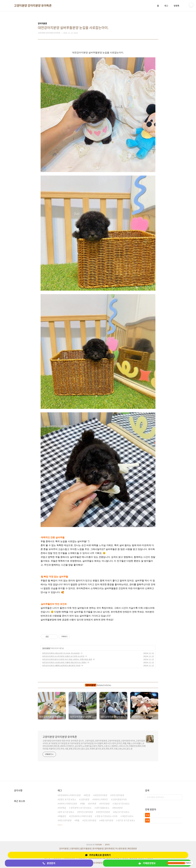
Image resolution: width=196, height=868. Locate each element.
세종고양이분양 (107, 820)
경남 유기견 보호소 (122, 804)
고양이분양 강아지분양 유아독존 (33, 6)
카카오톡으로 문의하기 (98, 855)
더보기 (60, 825)
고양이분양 (85, 799)
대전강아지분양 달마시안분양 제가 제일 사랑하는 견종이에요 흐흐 (67, 659)
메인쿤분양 (118, 808)
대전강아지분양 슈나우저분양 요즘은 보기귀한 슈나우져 (63, 656)
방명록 (176, 6)
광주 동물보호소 (103, 808)
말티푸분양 (109, 848)
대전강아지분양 (101, 795)
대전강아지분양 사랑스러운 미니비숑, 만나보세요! (61, 653)
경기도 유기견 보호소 (126, 820)
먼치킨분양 (105, 804)
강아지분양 (46, 648)
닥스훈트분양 (121, 848)
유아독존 (93, 804)
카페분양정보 (147, 863)
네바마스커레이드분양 (68, 804)
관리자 (107, 845)
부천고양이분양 (118, 795)
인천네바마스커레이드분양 (81, 816)
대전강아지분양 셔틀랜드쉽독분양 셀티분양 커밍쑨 (61, 665)
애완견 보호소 (128, 816)
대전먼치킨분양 (104, 812)
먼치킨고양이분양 (86, 812)
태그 (166, 6)
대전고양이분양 (65, 820)
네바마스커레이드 (101, 799)
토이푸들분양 (98, 848)
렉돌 (78, 820)
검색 (179, 797)
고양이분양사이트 (120, 799)
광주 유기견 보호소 (66, 812)
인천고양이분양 (90, 820)
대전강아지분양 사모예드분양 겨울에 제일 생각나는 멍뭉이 (64, 662)
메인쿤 (88, 795)
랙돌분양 (62, 816)
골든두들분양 (86, 848)
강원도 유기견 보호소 (67, 799)
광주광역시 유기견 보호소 (81, 808)
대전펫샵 (62, 808)
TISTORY (99, 845)
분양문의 (49, 863)
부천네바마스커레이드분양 (70, 795)
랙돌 (83, 804)
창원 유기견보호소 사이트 (107, 816)
